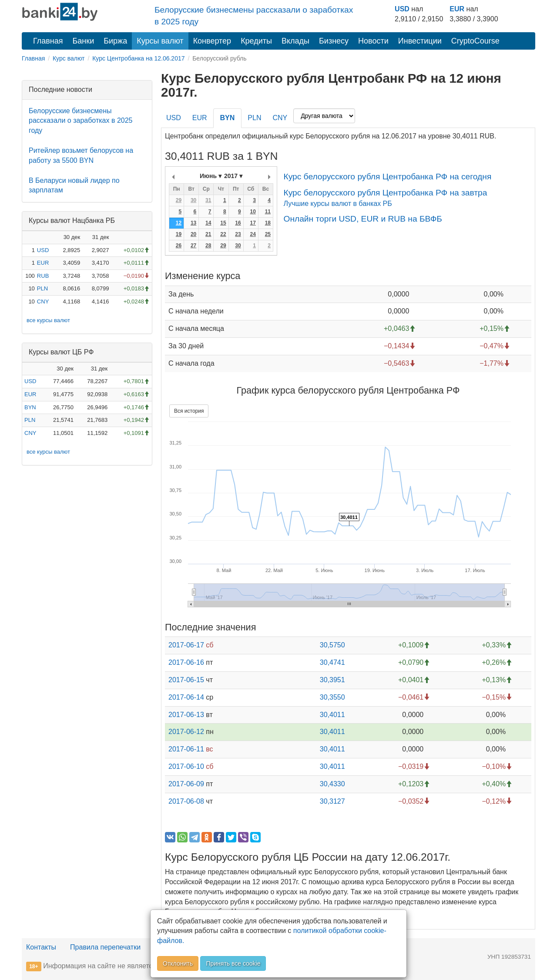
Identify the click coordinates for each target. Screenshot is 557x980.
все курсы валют (48, 320)
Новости (373, 41)
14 (208, 223)
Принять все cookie (233, 963)
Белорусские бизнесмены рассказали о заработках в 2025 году (81, 121)
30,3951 (332, 680)
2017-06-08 (186, 801)
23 (238, 234)
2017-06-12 (186, 732)
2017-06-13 (186, 715)
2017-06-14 (186, 697)
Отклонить (178, 963)
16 (238, 223)
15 (223, 223)
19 (179, 234)
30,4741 (332, 662)
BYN (30, 407)
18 (268, 223)
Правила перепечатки (105, 947)
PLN (42, 288)
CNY (43, 301)
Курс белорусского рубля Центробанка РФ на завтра (385, 193)
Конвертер (212, 41)
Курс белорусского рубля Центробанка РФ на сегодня (387, 177)
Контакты (41, 947)
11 (268, 212)
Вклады (295, 41)
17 (253, 223)
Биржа (115, 41)
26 (179, 246)
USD (402, 9)
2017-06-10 (186, 766)
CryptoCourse (475, 41)
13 (193, 223)
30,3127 (332, 801)
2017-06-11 (186, 749)
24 (253, 234)
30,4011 (332, 715)
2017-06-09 (186, 784)
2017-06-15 (186, 680)
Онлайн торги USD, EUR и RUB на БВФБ (362, 219)
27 (193, 246)
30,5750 (332, 645)
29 (179, 200)
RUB (43, 276)
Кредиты (256, 41)
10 (253, 212)
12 (179, 223)
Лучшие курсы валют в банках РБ (337, 204)
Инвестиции (420, 41)
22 (223, 234)
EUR (457, 9)
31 (208, 200)
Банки (84, 41)
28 (208, 246)
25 (268, 234)
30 (193, 200)
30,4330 (332, 784)
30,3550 (332, 697)
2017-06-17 (186, 645)
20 (193, 234)
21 (208, 234)
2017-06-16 (186, 662)
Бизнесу (334, 41)
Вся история (189, 411)
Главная (48, 41)
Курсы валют (160, 41)
